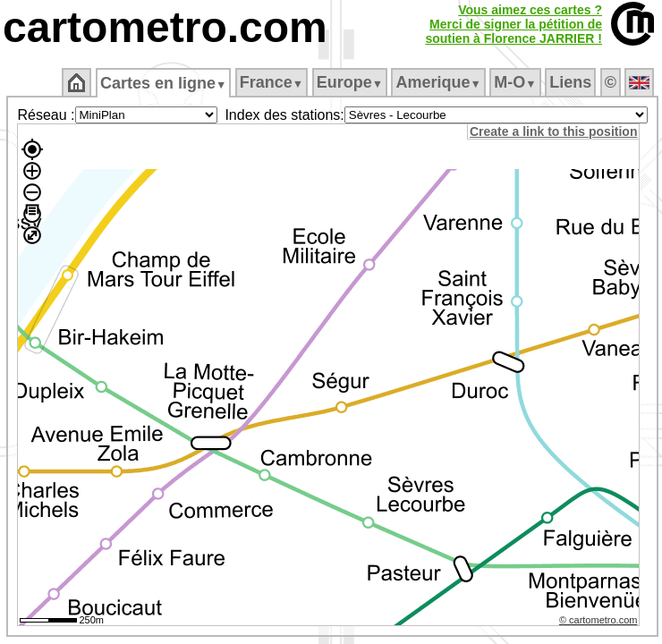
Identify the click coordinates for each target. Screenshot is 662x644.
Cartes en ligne (163, 83)
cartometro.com (165, 27)
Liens (570, 82)
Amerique (438, 82)
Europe (350, 82)
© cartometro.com (598, 620)
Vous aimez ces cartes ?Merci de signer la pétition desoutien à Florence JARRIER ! (513, 24)
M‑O (515, 82)
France (272, 82)
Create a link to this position (553, 131)
